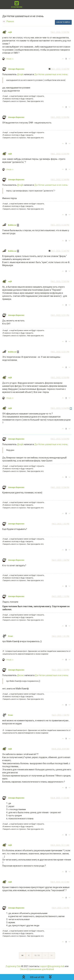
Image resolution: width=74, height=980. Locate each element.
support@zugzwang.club (52, 966)
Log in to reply (63, 22)
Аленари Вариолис (16, 69)
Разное (10, 21)
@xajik (20, 74)
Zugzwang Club (13, 966)
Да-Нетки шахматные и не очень (51, 74)
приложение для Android (41, 969)
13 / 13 (37, 955)
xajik (10, 32)
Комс (11, 636)
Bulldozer (12, 225)
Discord (24, 969)
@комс (21, 675)
